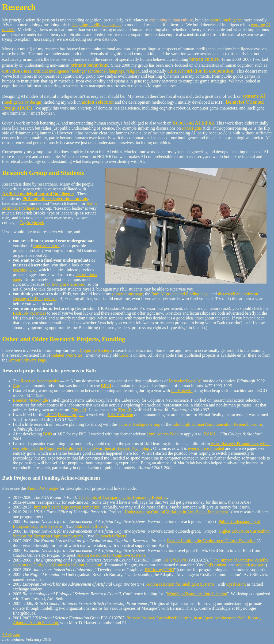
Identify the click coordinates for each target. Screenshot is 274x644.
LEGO (51, 415)
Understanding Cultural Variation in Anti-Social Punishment (176, 512)
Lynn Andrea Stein (163, 434)
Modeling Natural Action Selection (197, 594)
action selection (98, 102)
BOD (48, 434)
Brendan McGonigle (30, 400)
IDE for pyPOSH (159, 570)
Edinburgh (181, 424)
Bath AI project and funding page (180, 294)
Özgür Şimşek (32, 223)
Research (19, 7)
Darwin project (71, 415)
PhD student (216, 565)
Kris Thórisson (120, 415)
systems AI (254, 96)
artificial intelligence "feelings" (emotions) (70, 71)
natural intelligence (226, 20)
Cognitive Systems (96, 350)
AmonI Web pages (43, 488)
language (117, 71)
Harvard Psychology (134, 448)
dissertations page (128, 294)
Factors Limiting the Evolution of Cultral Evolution (211, 541)
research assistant (251, 565)
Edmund (79, 410)
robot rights (192, 128)
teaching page (25, 270)
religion (133, 71)
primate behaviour (89, 65)
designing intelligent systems (97, 25)
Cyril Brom (236, 584)
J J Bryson (11, 634)
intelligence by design (22, 102)
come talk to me (47, 246)
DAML (210, 434)
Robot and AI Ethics (193, 123)
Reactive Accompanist (40, 381)
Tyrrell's (125, 410)
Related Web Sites (67, 355)
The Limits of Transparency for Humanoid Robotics (122, 497)
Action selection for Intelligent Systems (181, 584)
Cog (16, 386)
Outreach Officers (90, 526)
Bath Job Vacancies (29, 313)
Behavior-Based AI (185, 381)
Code (124, 355)
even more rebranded (206, 448)
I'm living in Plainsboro (65, 284)
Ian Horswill (182, 391)
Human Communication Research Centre (227, 424)
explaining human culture (171, 20)
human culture (204, 59)
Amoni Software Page (27, 360)
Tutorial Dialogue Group (139, 424)
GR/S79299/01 (175, 560)
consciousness (17, 71)
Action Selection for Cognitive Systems (111, 555)
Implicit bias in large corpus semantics (67, 507)
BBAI (106, 386)
